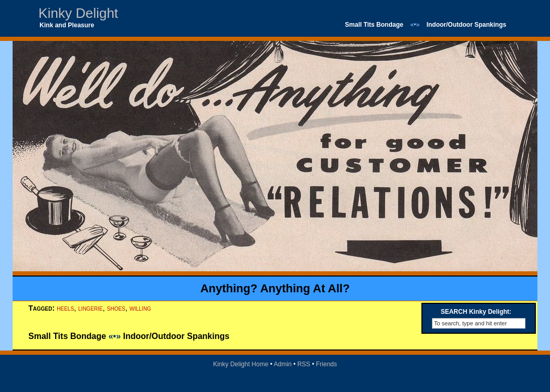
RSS (304, 364)
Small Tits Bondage (374, 25)
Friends (326, 364)
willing (140, 308)
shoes (116, 308)
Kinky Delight (78, 13)
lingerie (91, 308)
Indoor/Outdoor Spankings (467, 25)
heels (65, 308)
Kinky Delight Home (241, 364)
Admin (283, 364)
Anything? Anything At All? (275, 288)
